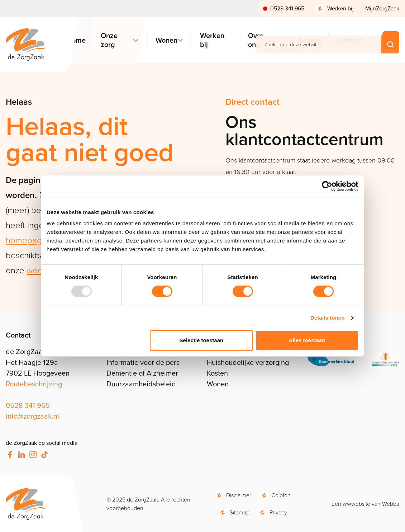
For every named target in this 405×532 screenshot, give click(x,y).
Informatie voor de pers (143, 362)
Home (75, 40)
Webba (391, 504)
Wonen (165, 40)
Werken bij (340, 8)
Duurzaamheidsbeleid (141, 384)
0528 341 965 (287, 8)
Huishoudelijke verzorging (248, 362)
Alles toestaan (307, 340)
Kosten (217, 373)
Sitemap (240, 512)
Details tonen (327, 318)
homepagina (29, 240)
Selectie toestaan (202, 340)
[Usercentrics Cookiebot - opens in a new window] (327, 186)
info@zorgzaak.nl (32, 416)
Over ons (256, 40)
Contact (348, 40)
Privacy (278, 512)
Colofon (281, 495)
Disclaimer (239, 495)
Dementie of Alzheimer (142, 373)
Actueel (309, 40)
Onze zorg (109, 40)
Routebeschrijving (34, 384)
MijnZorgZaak (382, 8)
